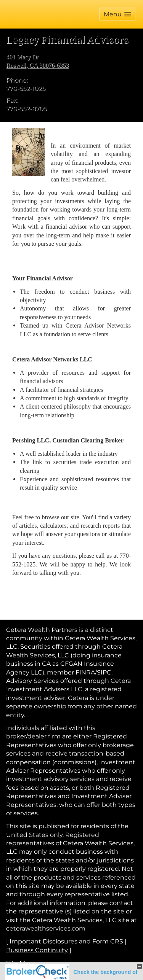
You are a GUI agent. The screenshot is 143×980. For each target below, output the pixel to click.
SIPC (104, 672)
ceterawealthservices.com (46, 928)
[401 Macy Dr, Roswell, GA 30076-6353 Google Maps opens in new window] (37, 61)
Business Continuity (37, 950)
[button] (117, 14)
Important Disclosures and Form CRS (66, 941)
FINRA (85, 672)
